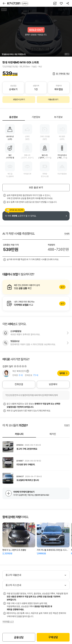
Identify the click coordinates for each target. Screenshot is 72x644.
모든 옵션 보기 (36, 188)
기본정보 (36, 117)
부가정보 (58, 117)
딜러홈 (62, 373)
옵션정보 (14, 117)
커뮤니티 (19, 434)
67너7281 (18, 3)
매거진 (53, 434)
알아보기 (36, 287)
